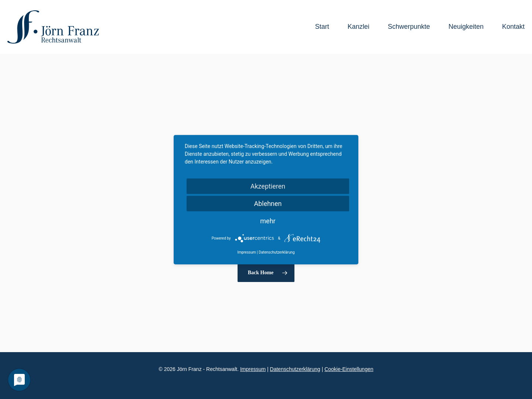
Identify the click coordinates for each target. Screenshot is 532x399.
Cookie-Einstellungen (349, 369)
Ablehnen (268, 203)
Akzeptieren (268, 186)
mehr (268, 221)
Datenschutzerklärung (295, 369)
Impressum (253, 369)
